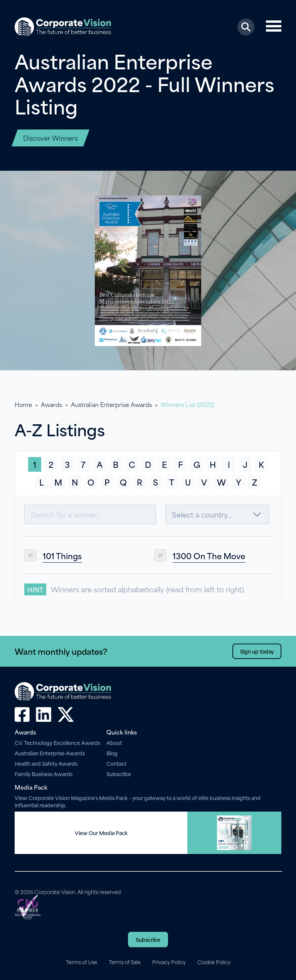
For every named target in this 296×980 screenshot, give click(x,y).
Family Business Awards (44, 774)
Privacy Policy (169, 962)
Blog (112, 753)
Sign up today (257, 651)
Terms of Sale (125, 962)
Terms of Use (82, 962)
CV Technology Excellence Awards (57, 742)
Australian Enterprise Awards (111, 404)
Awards (51, 404)
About (114, 742)
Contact (116, 763)
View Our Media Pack (101, 833)
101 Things (62, 556)
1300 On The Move (209, 556)
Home (23, 404)
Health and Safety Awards (46, 763)
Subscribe (119, 774)
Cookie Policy (214, 962)
